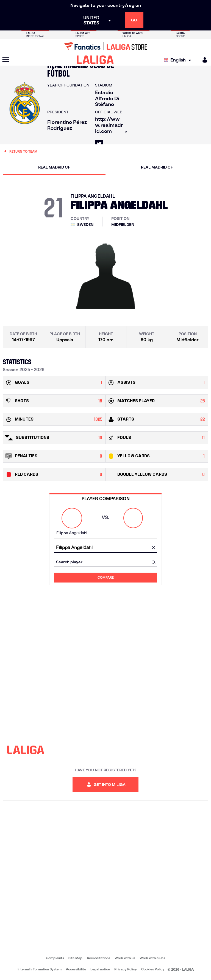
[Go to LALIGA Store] (105, 46)
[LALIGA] (95, 60)
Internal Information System (40, 969)
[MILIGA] (203, 60)
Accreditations (98, 958)
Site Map (75, 958)
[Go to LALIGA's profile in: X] (99, 144)
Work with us (125, 958)
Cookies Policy (153, 969)
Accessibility (76, 969)
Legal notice (100, 969)
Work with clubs (152, 958)
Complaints (55, 958)
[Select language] (179, 60)
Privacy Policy (126, 969)
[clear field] (154, 548)
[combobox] (105, 548)
